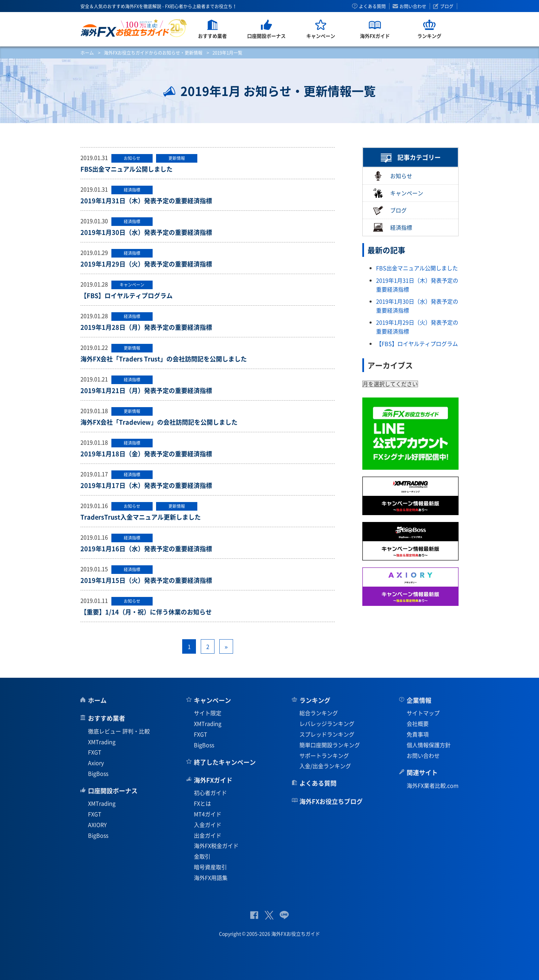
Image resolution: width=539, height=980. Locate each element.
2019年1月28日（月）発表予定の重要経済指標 (146, 327)
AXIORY (97, 825)
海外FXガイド (213, 780)
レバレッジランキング (327, 723)
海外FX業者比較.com (433, 785)
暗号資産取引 (210, 867)
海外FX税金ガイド (216, 846)
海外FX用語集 (211, 878)
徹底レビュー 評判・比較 (119, 731)
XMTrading (102, 742)
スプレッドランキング (327, 734)
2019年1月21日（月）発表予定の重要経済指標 (146, 390)
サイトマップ (423, 713)
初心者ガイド (210, 793)
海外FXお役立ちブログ (331, 801)
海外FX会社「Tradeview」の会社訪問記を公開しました (159, 422)
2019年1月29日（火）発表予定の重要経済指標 (146, 264)
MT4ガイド (208, 814)
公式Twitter (269, 915)
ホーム (87, 52)
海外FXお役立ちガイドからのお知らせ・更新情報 (153, 52)
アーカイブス (390, 365)
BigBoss (98, 773)
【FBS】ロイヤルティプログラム (126, 296)
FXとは (202, 803)
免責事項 (418, 734)
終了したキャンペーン (225, 762)
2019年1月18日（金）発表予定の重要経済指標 (146, 454)
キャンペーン (398, 193)
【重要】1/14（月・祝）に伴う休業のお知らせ (146, 612)
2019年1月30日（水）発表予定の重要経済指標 (146, 232)
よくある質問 (372, 6)
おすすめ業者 (107, 718)
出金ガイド (208, 835)
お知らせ (393, 176)
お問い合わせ (413, 6)
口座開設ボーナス (113, 791)
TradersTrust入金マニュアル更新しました (141, 517)
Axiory (96, 763)
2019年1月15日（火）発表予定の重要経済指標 (146, 580)
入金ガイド (208, 825)
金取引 (202, 856)
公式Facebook (254, 915)
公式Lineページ (284, 915)
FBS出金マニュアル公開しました (126, 169)
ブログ (447, 6)
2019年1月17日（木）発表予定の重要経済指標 (146, 485)
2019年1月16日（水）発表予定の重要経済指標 (146, 549)
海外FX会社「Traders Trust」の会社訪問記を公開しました (164, 359)
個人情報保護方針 (429, 745)
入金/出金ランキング (325, 766)
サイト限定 (208, 713)
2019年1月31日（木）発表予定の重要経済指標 (146, 201)
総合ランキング (319, 713)
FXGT (95, 752)
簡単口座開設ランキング (330, 745)
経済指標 (393, 227)
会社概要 (418, 723)
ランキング (315, 700)
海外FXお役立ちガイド (134, 28)
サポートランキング (324, 755)
